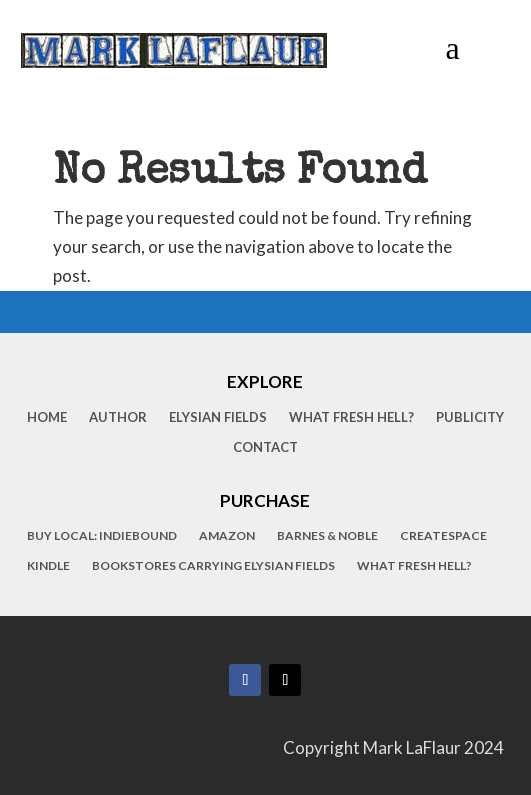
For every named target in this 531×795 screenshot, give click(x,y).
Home (47, 417)
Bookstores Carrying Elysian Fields (213, 566)
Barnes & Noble (327, 536)
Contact (265, 447)
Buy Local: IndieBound (102, 536)
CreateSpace (443, 536)
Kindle (48, 566)
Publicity (470, 417)
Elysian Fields (218, 417)
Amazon (227, 536)
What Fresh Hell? (351, 417)
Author (118, 417)
